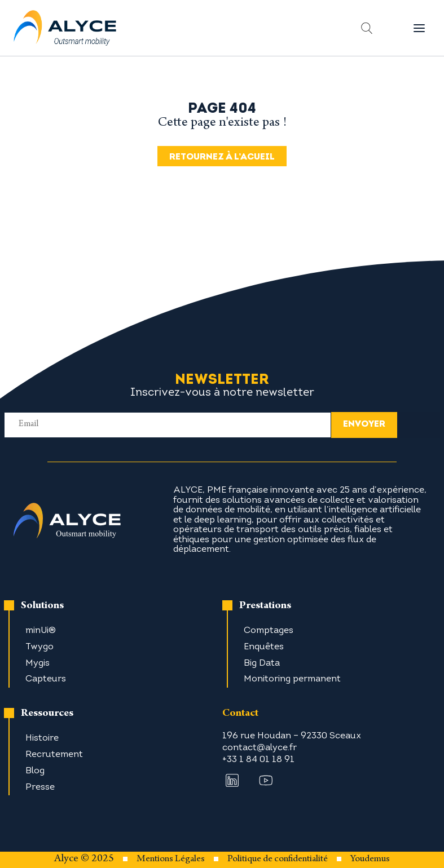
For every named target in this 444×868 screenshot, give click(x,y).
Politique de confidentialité (278, 860)
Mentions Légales (171, 860)
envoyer (364, 424)
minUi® (41, 631)
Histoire (42, 738)
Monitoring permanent (292, 679)
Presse (40, 787)
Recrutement (54, 755)
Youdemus (370, 860)
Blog (35, 771)
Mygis (38, 663)
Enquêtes (264, 647)
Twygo (39, 647)
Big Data (262, 663)
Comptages (269, 631)
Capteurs (46, 679)
